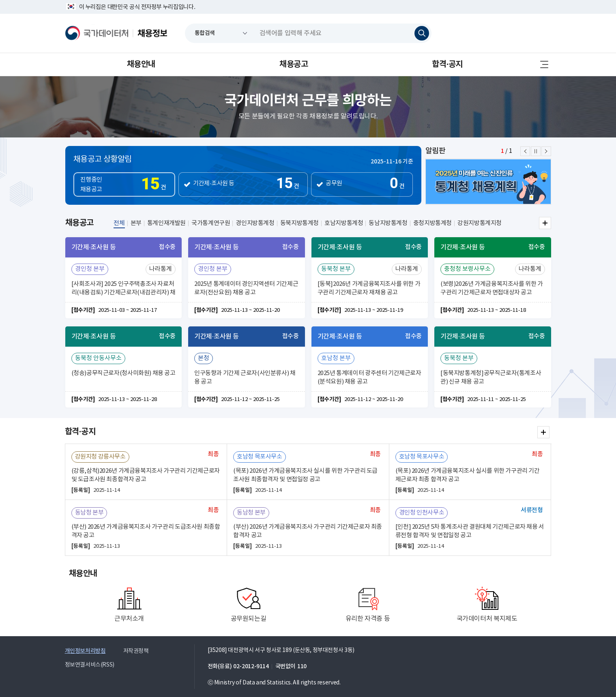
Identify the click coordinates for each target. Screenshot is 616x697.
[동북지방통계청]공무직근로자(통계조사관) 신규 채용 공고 (491, 377)
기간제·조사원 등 (214, 183)
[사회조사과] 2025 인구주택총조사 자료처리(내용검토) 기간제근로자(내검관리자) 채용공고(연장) (123, 289)
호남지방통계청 (344, 223)
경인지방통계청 (255, 223)
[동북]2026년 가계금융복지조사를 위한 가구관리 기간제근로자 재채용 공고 (369, 288)
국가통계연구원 (211, 223)
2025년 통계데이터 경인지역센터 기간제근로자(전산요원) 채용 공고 (246, 288)
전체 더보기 (545, 223)
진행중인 (127, 186)
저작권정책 (136, 651)
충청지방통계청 (432, 223)
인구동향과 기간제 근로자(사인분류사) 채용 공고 (245, 377)
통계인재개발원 (166, 223)
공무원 (334, 183)
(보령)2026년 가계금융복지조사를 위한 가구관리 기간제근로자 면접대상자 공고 (492, 288)
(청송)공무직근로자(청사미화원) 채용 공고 (123, 373)
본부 (136, 223)
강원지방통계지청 (480, 223)
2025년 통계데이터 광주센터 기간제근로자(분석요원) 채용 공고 (369, 377)
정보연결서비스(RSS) (90, 665)
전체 (119, 223)
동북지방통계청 (299, 223)
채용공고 (294, 64)
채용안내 (141, 64)
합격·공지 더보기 (543, 432)
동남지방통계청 (388, 223)
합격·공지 (447, 64)
